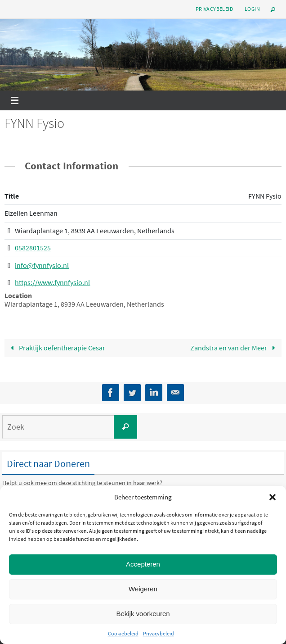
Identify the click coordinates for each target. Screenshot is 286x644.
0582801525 (33, 248)
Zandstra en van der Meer (235, 348)
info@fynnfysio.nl (42, 265)
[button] (273, 497)
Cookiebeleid (123, 633)
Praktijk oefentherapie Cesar (56, 348)
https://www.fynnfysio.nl (52, 282)
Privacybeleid (159, 633)
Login (252, 9)
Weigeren (143, 589)
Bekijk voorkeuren (143, 614)
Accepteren (143, 564)
